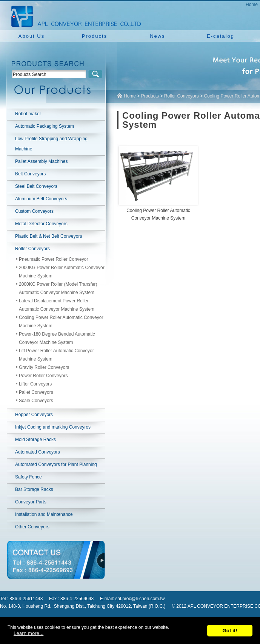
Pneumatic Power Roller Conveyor (53, 259)
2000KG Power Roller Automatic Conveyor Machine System (62, 272)
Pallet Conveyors (36, 392)
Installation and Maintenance (44, 514)
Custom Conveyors (34, 211)
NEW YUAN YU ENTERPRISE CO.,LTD (74, 15)
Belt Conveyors (30, 174)
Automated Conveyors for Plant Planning (56, 464)
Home (252, 5)
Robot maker (28, 114)
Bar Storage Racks (34, 489)
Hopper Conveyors (34, 415)
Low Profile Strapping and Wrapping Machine (51, 144)
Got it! (230, 631)
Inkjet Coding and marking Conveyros (53, 427)
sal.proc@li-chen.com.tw (140, 599)
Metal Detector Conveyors (41, 224)
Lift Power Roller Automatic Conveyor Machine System (56, 355)
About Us (32, 36)
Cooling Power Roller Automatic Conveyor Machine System (61, 322)
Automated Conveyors (38, 452)
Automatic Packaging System (45, 126)
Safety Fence (28, 477)
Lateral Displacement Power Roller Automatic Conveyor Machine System (57, 305)
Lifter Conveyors (35, 384)
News (158, 36)
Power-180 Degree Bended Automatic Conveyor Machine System (57, 338)
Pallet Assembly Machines (41, 161)
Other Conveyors (32, 527)
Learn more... (28, 633)
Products (95, 36)
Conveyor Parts (31, 502)
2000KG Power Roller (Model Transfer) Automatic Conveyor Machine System (58, 288)
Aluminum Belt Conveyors (41, 199)
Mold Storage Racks (35, 440)
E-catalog (221, 36)
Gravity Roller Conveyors (44, 367)
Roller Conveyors (32, 249)
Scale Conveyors (36, 401)
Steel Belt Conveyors (36, 186)
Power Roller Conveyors (43, 376)
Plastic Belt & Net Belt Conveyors (48, 236)
